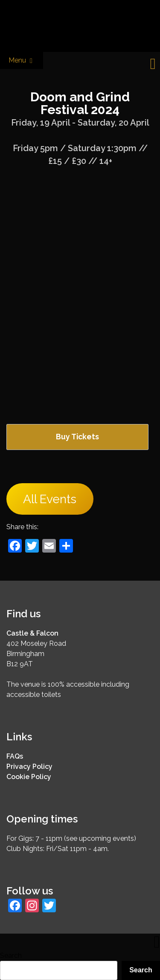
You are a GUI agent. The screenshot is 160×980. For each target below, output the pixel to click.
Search (11, 956)
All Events (50, 499)
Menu (22, 61)
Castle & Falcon (32, 633)
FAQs (15, 756)
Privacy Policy (29, 767)
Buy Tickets (77, 437)
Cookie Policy (29, 777)
